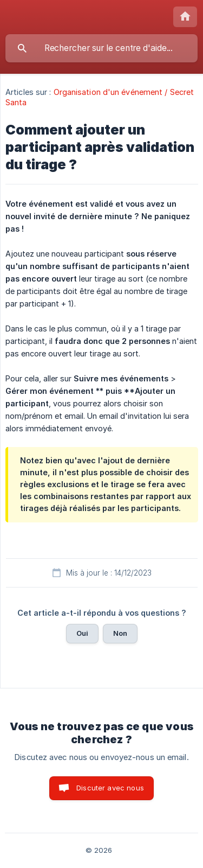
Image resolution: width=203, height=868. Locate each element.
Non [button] (120, 633)
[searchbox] (101, 48)
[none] (185, 17)
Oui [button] (82, 633)
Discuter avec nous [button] (110, 788)
